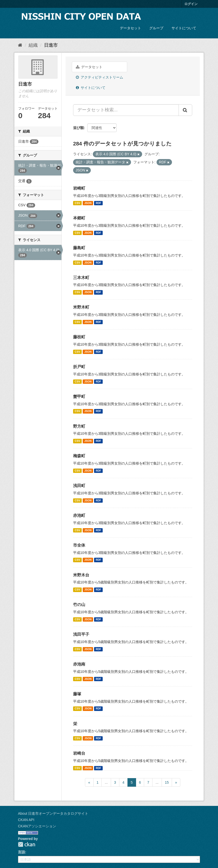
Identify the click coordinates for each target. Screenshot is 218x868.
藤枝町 (79, 337)
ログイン (191, 4)
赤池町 (79, 515)
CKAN (27, 844)
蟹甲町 (79, 397)
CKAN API (26, 820)
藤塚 (77, 694)
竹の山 (79, 605)
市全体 (79, 545)
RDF (98, 203)
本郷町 (79, 218)
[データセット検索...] (126, 110)
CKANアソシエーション (37, 826)
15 (167, 782)
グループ (156, 28)
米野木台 (81, 575)
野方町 (79, 426)
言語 (21, 852)
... (106, 782)
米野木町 (81, 307)
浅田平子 (81, 634)
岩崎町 (79, 188)
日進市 (51, 45)
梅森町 (79, 456)
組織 (33, 45)
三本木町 (81, 278)
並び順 (78, 128)
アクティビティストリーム (100, 77)
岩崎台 (79, 753)
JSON (88, 203)
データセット (130, 28)
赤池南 (79, 664)
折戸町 (79, 367)
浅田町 (79, 486)
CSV (77, 203)
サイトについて (184, 28)
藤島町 (79, 248)
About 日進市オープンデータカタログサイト (53, 813)
